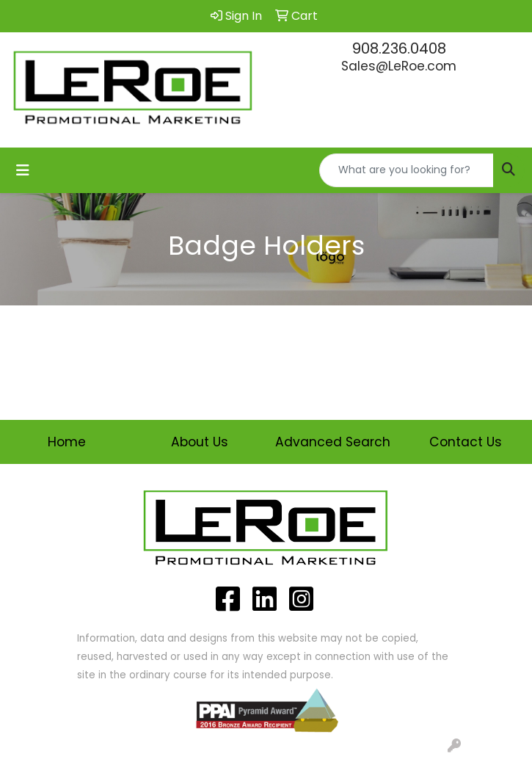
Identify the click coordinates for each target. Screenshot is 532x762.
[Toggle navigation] (23, 170)
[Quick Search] (407, 170)
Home (67, 442)
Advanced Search (333, 442)
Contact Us (466, 442)
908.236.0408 (399, 48)
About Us (200, 442)
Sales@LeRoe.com (399, 66)
